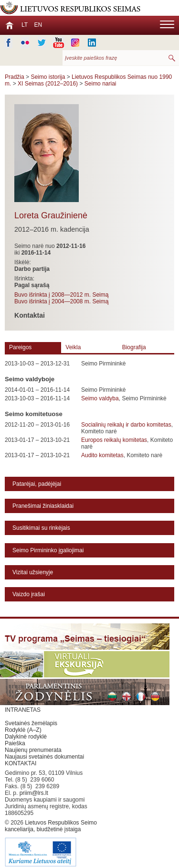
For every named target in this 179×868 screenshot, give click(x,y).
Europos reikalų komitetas (114, 440)
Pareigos (20, 347)
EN (38, 25)
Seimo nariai (100, 84)
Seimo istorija (48, 77)
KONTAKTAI (21, 763)
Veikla (73, 347)
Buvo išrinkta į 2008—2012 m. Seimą (61, 295)
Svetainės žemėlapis (31, 723)
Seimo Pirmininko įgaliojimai (48, 550)
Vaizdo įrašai (29, 594)
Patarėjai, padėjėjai (37, 484)
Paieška (15, 743)
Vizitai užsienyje (33, 572)
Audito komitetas (102, 455)
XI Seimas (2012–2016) (48, 84)
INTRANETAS (23, 710)
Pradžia (15, 77)
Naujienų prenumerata (33, 750)
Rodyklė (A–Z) (23, 730)
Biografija (134, 347)
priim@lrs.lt (34, 793)
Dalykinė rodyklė (26, 737)
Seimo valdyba (100, 398)
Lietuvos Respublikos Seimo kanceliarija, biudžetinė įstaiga (53, 844)
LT (25, 25)
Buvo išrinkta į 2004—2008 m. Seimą (61, 301)
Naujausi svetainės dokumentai (44, 757)
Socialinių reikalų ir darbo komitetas (126, 425)
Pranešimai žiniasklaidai (43, 506)
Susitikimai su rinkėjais (41, 528)
